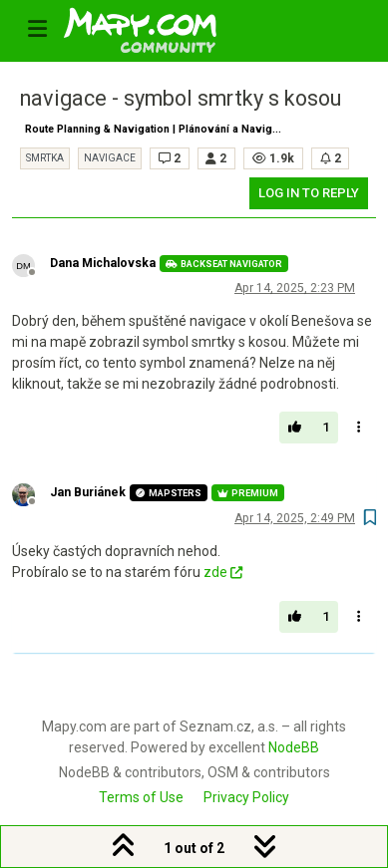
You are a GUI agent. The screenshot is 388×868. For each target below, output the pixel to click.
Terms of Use (141, 797)
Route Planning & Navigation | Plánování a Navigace (158, 129)
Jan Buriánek (88, 492)
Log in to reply (309, 193)
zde (223, 572)
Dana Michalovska (103, 263)
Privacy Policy (246, 797)
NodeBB (294, 747)
